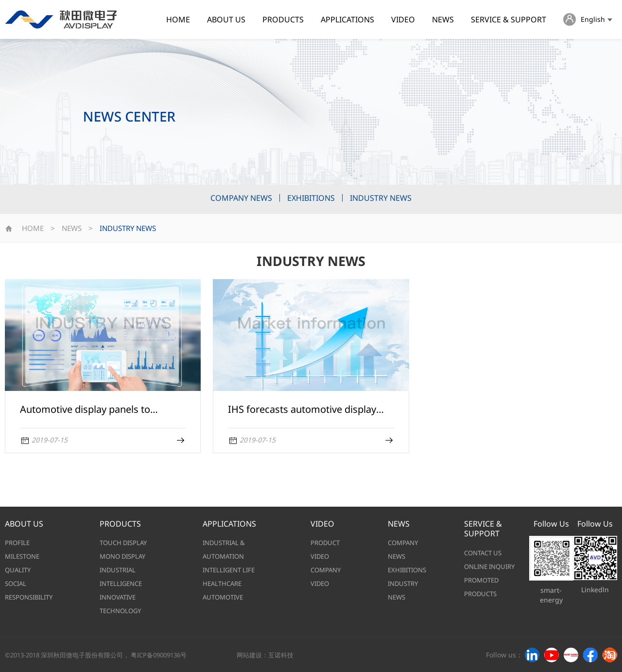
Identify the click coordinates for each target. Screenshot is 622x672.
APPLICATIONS (347, 19)
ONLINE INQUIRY (489, 566)
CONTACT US (483, 553)
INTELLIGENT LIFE (229, 570)
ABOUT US (226, 19)
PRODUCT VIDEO (325, 549)
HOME (178, 19)
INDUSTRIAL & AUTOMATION (224, 549)
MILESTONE (22, 556)
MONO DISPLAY (122, 556)
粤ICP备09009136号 (159, 655)
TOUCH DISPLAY (123, 543)
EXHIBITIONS (311, 198)
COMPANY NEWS (241, 198)
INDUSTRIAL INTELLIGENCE (121, 577)
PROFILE (17, 543)
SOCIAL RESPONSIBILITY (29, 590)
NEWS (443, 19)
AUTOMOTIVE (223, 597)
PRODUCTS (283, 19)
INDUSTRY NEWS (381, 198)
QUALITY (18, 570)
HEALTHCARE (222, 584)
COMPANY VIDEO (326, 577)
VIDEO (403, 19)
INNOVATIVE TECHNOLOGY (120, 604)
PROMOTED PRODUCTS (481, 587)
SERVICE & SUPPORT (509, 19)
